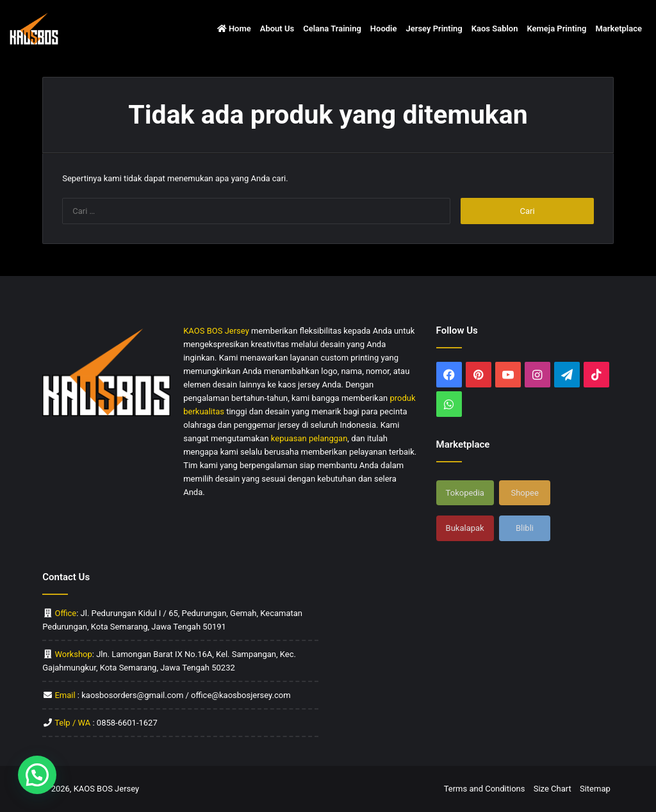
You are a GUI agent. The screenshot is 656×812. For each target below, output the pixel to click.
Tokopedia (465, 493)
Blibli (525, 528)
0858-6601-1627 (127, 723)
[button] (37, 775)
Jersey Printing (434, 28)
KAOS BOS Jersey (107, 789)
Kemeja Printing (556, 28)
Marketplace (619, 28)
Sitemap (595, 789)
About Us (277, 28)
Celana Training (332, 28)
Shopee (524, 493)
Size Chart (553, 789)
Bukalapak (465, 528)
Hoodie (384, 28)
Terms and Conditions (485, 789)
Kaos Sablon (495, 28)
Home (234, 28)
